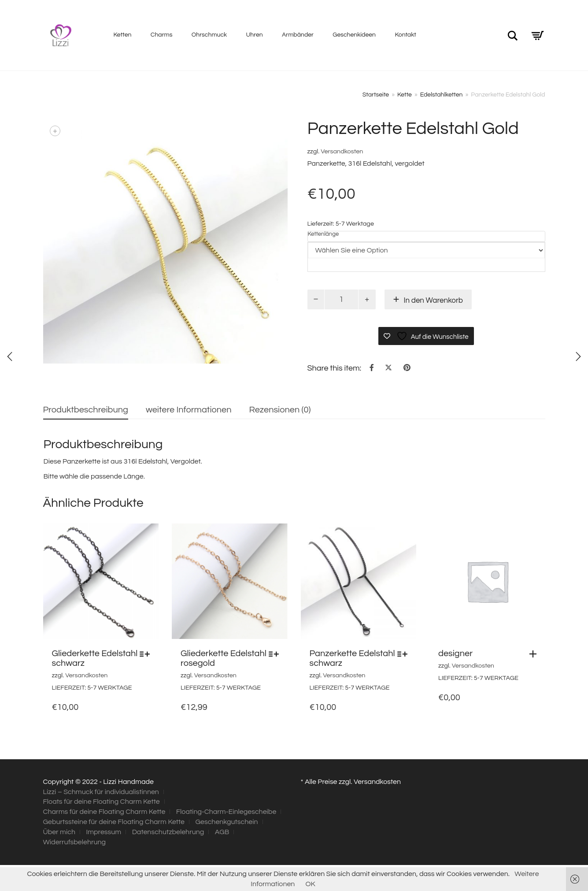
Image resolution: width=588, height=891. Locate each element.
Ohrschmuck (209, 35)
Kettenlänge (324, 234)
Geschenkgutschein (226, 822)
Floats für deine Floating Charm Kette (102, 802)
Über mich (59, 832)
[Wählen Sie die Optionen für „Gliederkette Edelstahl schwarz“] (147, 654)
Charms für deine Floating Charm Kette (104, 812)
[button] (535, 654)
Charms (162, 35)
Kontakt (405, 35)
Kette (405, 95)
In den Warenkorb (433, 301)
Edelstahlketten (442, 95)
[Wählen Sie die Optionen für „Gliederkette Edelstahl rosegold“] (276, 654)
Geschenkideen (354, 35)
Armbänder (298, 35)
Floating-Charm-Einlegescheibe (226, 812)
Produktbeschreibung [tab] (86, 410)
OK (310, 884)
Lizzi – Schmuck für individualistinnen (101, 792)
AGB (222, 832)
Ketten (123, 35)
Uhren (255, 35)
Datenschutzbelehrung (168, 832)
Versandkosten (342, 151)
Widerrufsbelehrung (75, 842)
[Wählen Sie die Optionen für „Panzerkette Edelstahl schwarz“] (405, 654)
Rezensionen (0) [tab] (280, 410)
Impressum (104, 832)
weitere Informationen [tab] (189, 410)
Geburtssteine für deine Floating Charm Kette (114, 822)
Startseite (376, 95)
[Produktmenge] (341, 299)
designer (455, 653)
